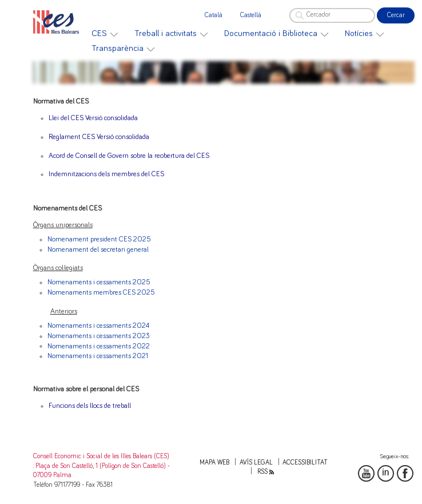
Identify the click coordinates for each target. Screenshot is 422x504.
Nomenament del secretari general (98, 250)
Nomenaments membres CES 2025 (101, 293)
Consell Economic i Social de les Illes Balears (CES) (101, 456)
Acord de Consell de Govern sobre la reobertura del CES (129, 156)
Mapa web (214, 463)
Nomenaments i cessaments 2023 (99, 336)
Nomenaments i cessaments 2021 (98, 356)
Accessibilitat (305, 463)
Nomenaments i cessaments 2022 (99, 346)
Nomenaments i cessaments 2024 (99, 326)
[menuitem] (105, 34)
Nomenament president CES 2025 (99, 239)
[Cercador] (332, 15)
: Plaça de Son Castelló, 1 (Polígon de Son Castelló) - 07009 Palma (101, 471)
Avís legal (256, 463)
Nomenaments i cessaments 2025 (99, 282)
